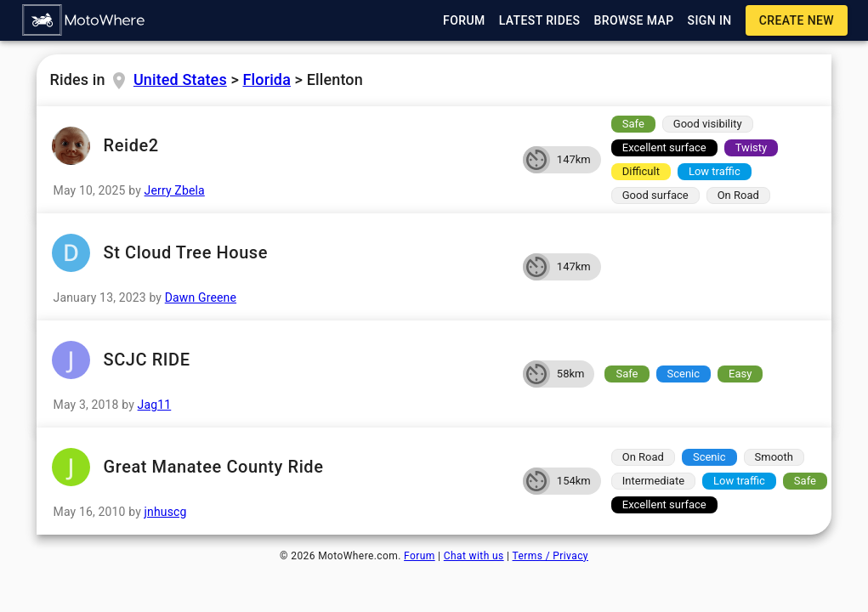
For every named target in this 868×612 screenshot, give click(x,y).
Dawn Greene (201, 297)
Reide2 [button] (280, 146)
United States (180, 79)
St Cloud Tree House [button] (280, 253)
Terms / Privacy (550, 556)
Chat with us (474, 556)
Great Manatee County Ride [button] (280, 467)
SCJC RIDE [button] (280, 360)
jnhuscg (166, 512)
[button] (84, 20)
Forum (420, 556)
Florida (267, 79)
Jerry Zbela (175, 190)
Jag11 (155, 405)
